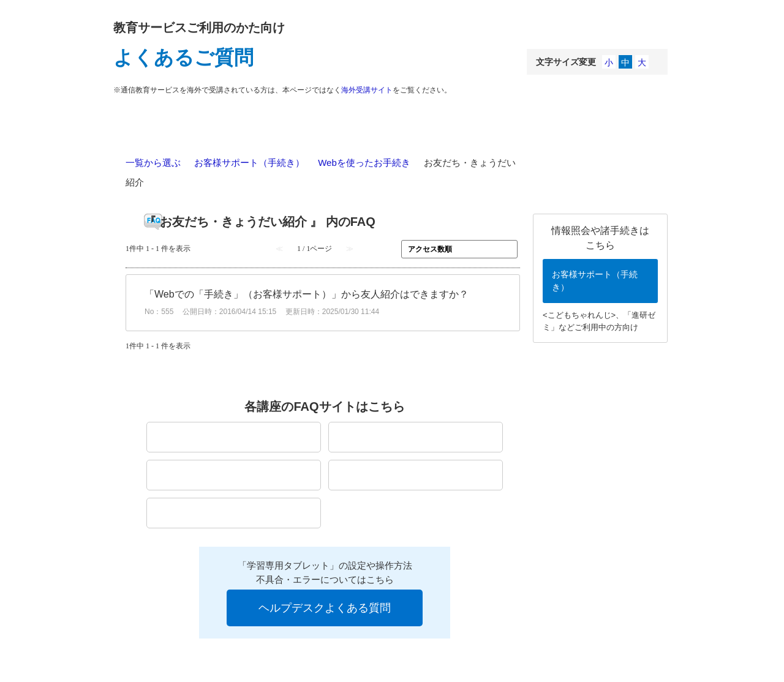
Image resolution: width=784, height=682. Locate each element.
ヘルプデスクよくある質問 (325, 608)
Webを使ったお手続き (364, 163)
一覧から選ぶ (153, 163)
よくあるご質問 (183, 58)
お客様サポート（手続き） (249, 163)
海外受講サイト (367, 90)
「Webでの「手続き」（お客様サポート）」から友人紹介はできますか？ (307, 294)
